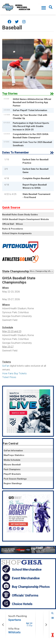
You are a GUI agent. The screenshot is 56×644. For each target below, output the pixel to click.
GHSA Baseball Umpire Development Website (26, 219)
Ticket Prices (9, 377)
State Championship (16, 271)
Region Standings (13, 483)
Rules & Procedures (13, 229)
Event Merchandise (26, 578)
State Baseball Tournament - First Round (36, 196)
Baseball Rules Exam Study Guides (20, 215)
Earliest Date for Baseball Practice (35, 161)
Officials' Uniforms (25, 595)
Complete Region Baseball (36, 178)
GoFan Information (13, 451)
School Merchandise (27, 569)
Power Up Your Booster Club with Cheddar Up (30, 117)
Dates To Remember (16, 152)
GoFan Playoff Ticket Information (30, 110)
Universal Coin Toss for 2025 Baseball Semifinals (32, 144)
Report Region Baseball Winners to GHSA (35, 186)
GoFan (6, 366)
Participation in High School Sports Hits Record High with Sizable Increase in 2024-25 (31, 126)
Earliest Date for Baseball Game (35, 171)
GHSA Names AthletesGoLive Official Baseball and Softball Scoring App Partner (32, 102)
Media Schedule (12, 460)
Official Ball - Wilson (13, 224)
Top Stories (10, 94)
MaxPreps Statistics (14, 455)
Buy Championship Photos (31, 587)
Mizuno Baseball (12, 465)
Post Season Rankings (15, 479)
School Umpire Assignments (17, 233)
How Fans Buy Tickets (14, 373)
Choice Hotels (22, 604)
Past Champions (12, 469)
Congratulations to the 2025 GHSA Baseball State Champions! (31, 136)
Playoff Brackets (12, 474)
